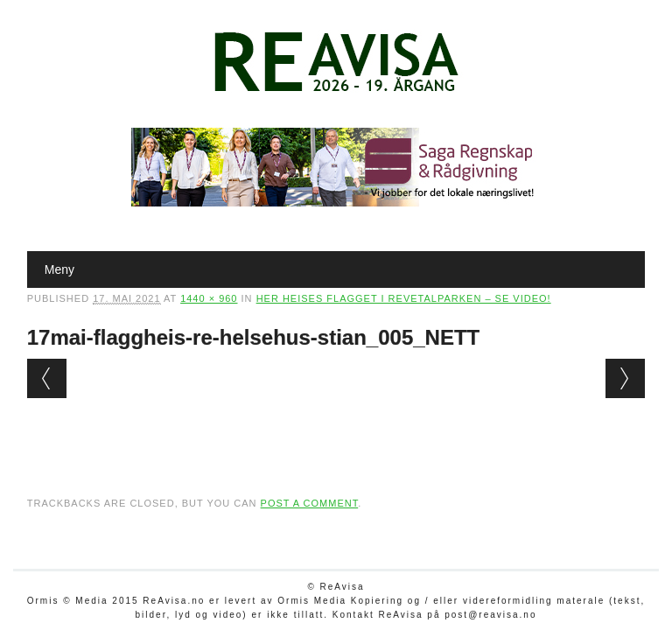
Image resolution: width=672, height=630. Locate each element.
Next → (625, 378)
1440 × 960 (209, 298)
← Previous (47, 378)
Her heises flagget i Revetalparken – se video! (404, 298)
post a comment (310, 503)
